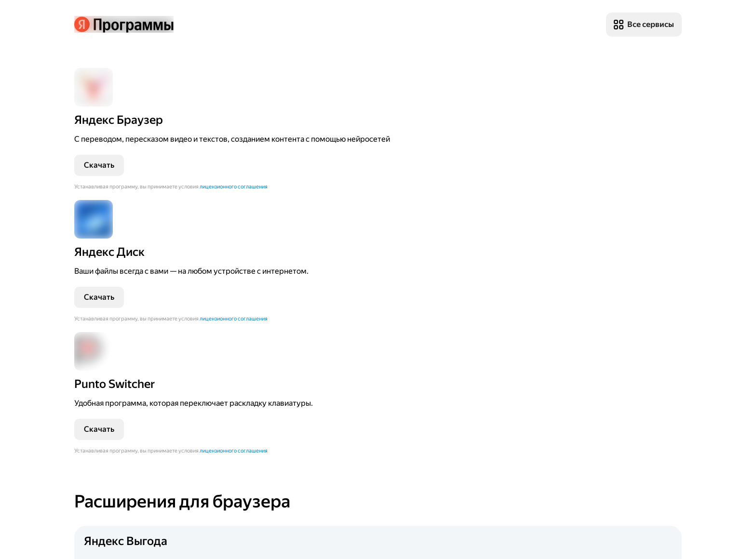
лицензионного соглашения (108, 236)
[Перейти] (147, 164)
